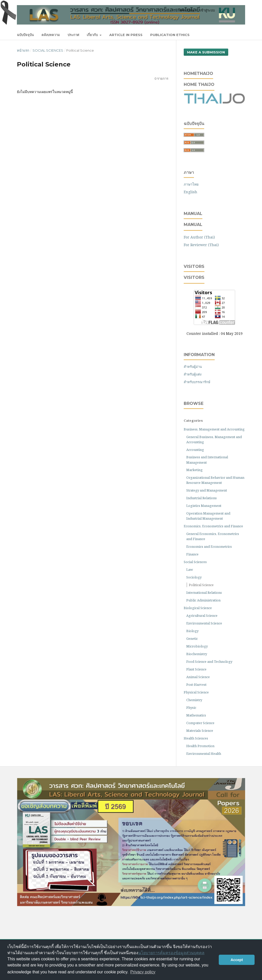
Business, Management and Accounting (214, 429)
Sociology (194, 577)
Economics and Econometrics (209, 546)
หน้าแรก (23, 50)
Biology (192, 631)
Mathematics (196, 715)
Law (190, 569)
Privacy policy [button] (143, 972)
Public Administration (203, 600)
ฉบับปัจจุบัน (25, 35)
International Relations (204, 592)
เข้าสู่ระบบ (207, 10)
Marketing (194, 470)
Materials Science (200, 731)
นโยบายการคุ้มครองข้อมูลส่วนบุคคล (171, 953)
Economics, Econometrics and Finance (213, 526)
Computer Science (200, 723)
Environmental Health (204, 754)
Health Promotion (200, 746)
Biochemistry (197, 654)
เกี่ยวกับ (93, 35)
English (190, 192)
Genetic (192, 639)
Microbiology (197, 646)
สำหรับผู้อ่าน (193, 367)
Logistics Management (204, 506)
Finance (192, 554)
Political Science (201, 585)
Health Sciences (196, 738)
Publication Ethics (170, 35)
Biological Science (198, 608)
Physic (191, 708)
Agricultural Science (202, 616)
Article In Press (126, 35)
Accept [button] (237, 960)
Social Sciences (48, 50)
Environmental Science (204, 623)
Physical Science (196, 692)
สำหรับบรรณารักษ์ (197, 382)
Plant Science (196, 669)
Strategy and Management (207, 490)
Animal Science (198, 677)
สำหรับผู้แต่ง (193, 374)
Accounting (195, 450)
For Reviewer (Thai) (201, 245)
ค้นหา (235, 35)
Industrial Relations (201, 498)
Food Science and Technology (209, 662)
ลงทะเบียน (186, 10)
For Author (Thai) (199, 237)
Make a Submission (206, 52)
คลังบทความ (51, 35)
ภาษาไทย (191, 184)
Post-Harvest (196, 685)
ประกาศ (73, 35)
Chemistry (194, 700)
